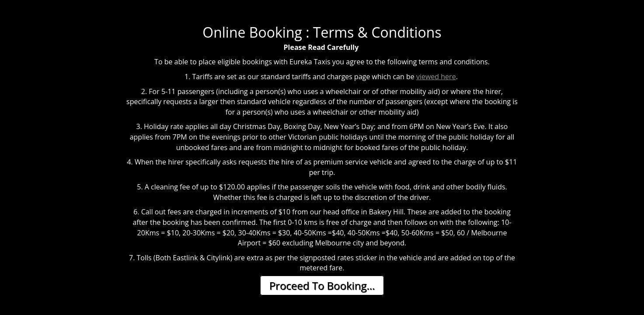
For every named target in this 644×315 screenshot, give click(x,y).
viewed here (436, 77)
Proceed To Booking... (322, 285)
